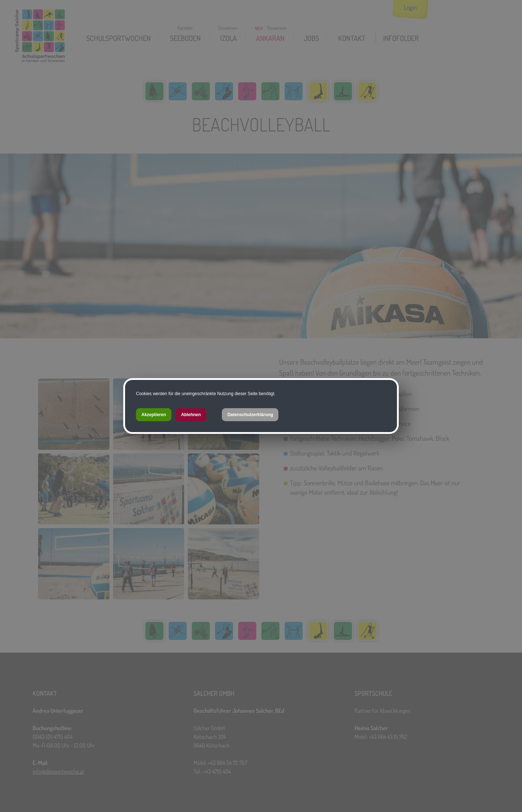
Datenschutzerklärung (250, 415)
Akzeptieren (154, 415)
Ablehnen (191, 415)
